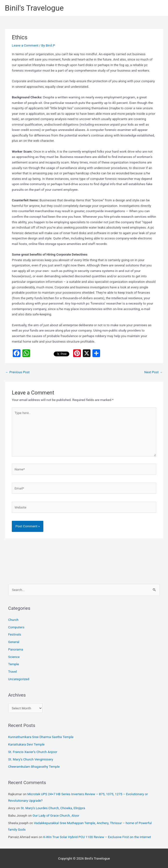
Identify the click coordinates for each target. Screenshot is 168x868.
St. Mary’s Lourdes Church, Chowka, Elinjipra (53, 808)
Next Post (153, 372)
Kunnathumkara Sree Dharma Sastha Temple (41, 737)
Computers (16, 627)
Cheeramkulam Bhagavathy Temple (34, 766)
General (14, 642)
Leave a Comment (25, 45)
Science (14, 657)
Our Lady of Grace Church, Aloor (56, 815)
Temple (14, 664)
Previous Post (17, 372)
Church (13, 620)
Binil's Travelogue (34, 8)
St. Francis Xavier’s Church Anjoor (33, 752)
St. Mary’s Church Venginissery (31, 759)
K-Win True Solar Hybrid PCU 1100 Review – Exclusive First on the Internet (97, 837)
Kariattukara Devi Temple (26, 744)
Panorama (16, 649)
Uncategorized (19, 679)
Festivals (15, 634)
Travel (13, 671)
